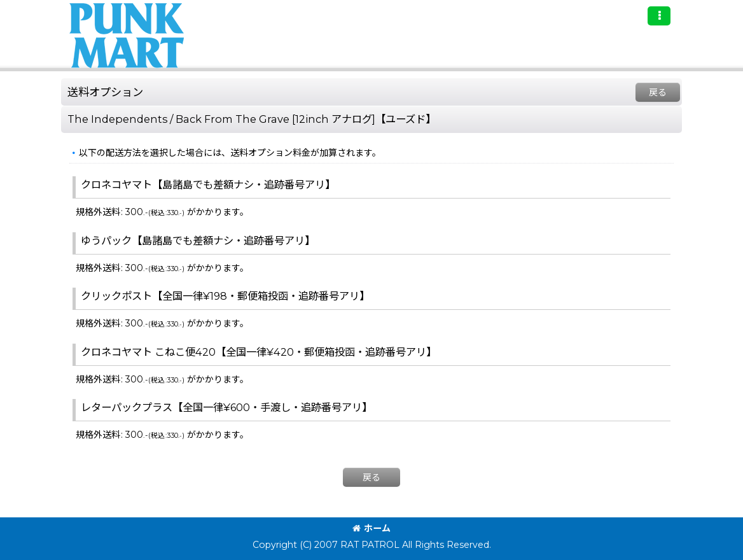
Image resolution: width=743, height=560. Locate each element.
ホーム (371, 528)
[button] (659, 16)
